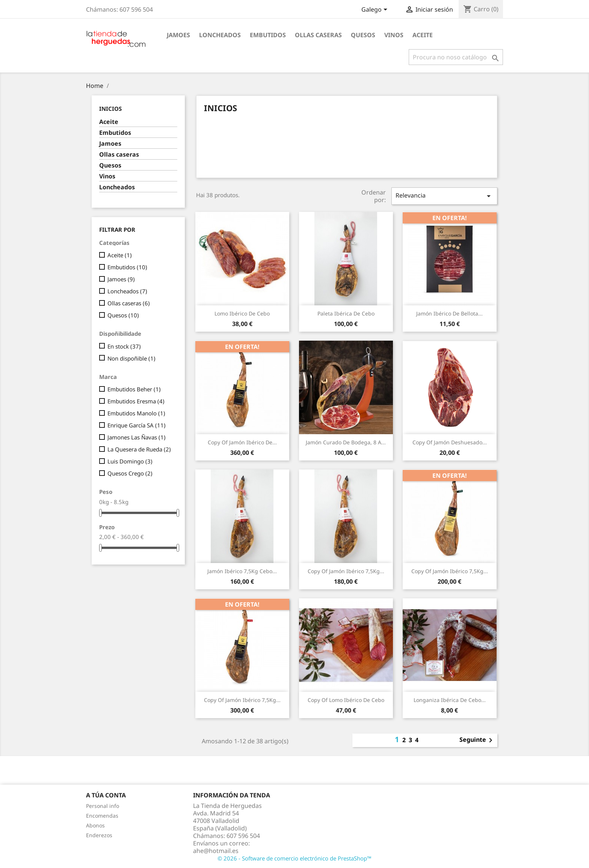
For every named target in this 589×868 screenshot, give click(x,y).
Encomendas (102, 816)
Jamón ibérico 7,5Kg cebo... (242, 571)
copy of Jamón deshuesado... (450, 442)
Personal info (103, 806)
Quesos (363, 35)
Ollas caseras (318, 35)
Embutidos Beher (134, 389)
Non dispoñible (131, 358)
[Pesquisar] (456, 57)
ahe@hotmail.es (216, 851)
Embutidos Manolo (136, 413)
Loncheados (220, 35)
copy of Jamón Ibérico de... (242, 442)
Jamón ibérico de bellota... (449, 313)
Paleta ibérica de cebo (346, 313)
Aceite (423, 35)
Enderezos (99, 835)
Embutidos (268, 35)
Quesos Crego (130, 473)
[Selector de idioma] (376, 10)
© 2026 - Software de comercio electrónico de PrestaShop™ (294, 858)
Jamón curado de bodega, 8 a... (346, 442)
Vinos (394, 35)
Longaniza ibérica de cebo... (450, 700)
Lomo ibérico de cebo (242, 313)
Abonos (95, 825)
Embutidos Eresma (136, 401)
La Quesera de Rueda (139, 449)
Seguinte (477, 740)
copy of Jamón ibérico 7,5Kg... (346, 571)
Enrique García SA (137, 425)
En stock (124, 346)
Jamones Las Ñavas (137, 437)
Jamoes (178, 35)
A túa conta (106, 795)
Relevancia (444, 196)
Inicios (110, 109)
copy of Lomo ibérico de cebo (346, 700)
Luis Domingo (130, 461)
